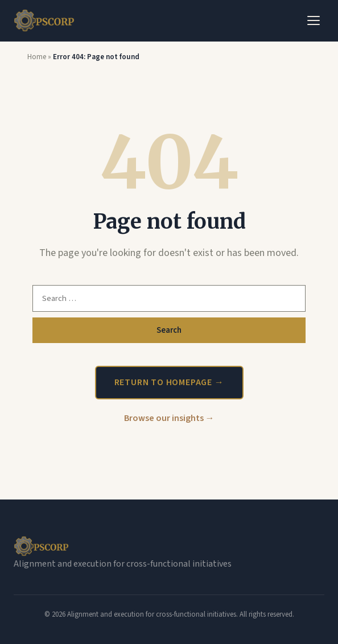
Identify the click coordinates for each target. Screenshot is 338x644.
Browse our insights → (169, 418)
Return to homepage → (169, 382)
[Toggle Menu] (314, 20)
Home (37, 57)
